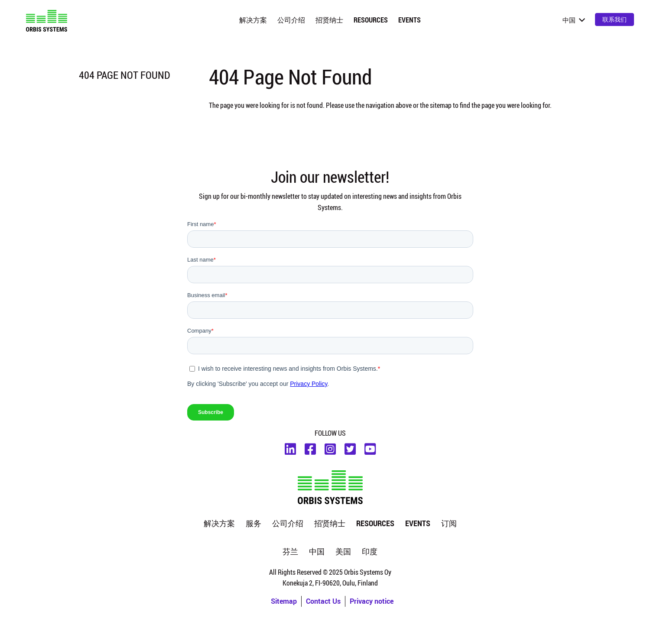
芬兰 (290, 551)
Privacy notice (372, 601)
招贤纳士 (329, 20)
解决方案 (253, 20)
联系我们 (614, 19)
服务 (254, 523)
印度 (370, 551)
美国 (343, 551)
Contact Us (323, 601)
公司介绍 (291, 20)
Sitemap (284, 601)
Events (410, 20)
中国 (317, 551)
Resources (371, 20)
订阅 (449, 523)
